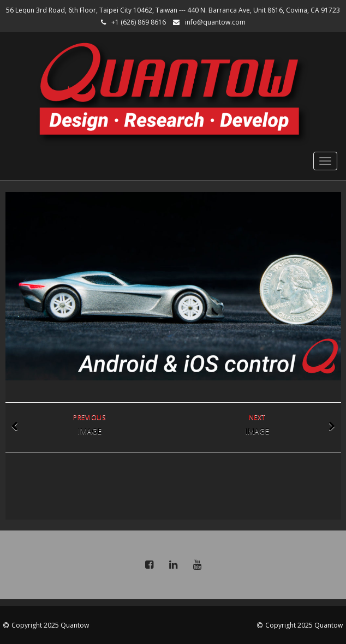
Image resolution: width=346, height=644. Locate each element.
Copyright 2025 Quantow (50, 625)
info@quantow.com (215, 22)
